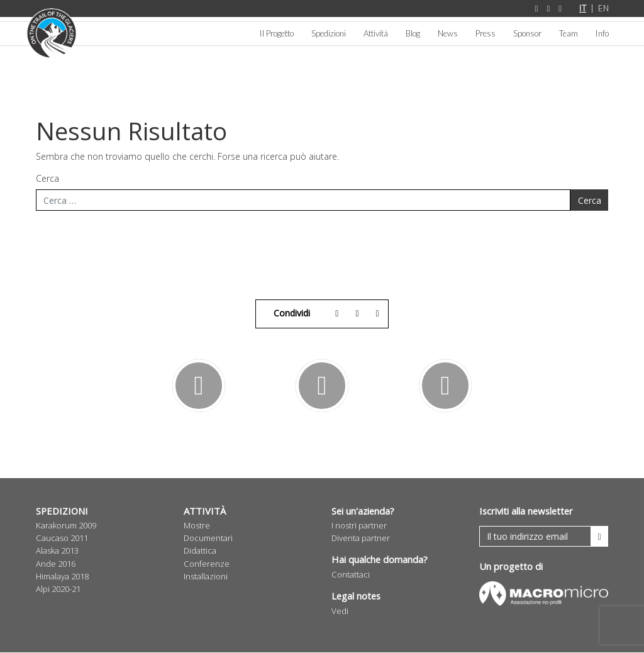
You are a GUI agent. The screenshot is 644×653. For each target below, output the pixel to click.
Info (602, 33)
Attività (376, 33)
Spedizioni (329, 33)
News (448, 33)
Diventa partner (361, 539)
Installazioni (206, 577)
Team (569, 33)
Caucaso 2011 (62, 539)
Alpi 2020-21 (58, 589)
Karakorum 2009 (66, 526)
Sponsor (527, 33)
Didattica (200, 551)
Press (486, 33)
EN (603, 8)
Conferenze (207, 564)
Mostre (197, 526)
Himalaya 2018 (62, 577)
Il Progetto (277, 33)
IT (583, 8)
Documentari (208, 539)
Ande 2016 (56, 564)
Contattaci (351, 575)
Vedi (340, 611)
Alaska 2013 (57, 551)
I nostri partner (359, 526)
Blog (413, 33)
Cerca (47, 179)
